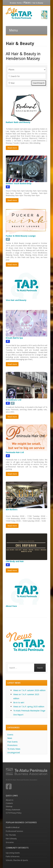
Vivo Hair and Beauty (16, 300)
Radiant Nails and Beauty (18, 122)
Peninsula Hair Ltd (15, 452)
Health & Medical (13, 827)
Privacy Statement (13, 810)
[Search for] (26, 76)
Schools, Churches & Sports (17, 860)
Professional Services (14, 831)
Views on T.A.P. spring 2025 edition (29, 707)
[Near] (19, 83)
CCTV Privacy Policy (14, 813)
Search (39, 83)
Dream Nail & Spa (14, 338)
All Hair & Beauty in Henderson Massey (23, 56)
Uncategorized (14, 753)
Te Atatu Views (14, 749)
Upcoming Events (13, 853)
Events (10, 735)
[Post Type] (26, 70)
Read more (12, 148)
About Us (10, 800)
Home (19, 3)
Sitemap (9, 806)
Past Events (12, 742)
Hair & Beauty (11, 839)
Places (27, 3)
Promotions (12, 745)
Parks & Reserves (13, 856)
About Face (11, 606)
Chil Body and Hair (15, 561)
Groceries (10, 842)
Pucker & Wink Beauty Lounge (21, 236)
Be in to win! (19, 703)
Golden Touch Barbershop (19, 183)
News (10, 738)
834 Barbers (12, 510)
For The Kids (11, 835)
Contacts (9, 803)
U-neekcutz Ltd (13, 400)
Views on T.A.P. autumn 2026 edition (29, 690)
